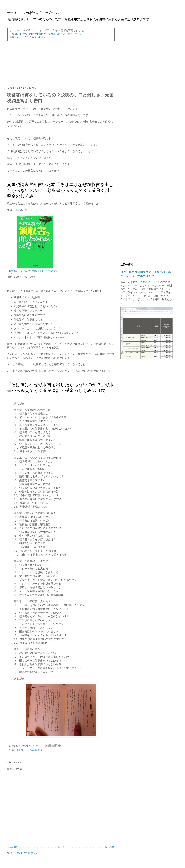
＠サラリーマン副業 (27, 750)
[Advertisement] (61, 64)
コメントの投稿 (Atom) (26, 853)
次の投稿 (13, 847)
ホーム (61, 847)
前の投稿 (109, 847)
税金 (40, 750)
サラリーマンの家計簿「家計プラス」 (34, 13)
